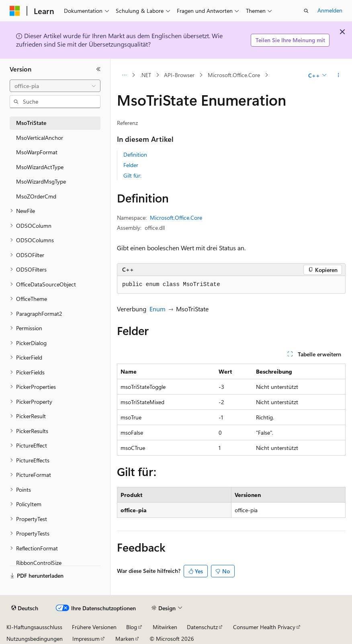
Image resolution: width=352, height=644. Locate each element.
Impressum (86, 639)
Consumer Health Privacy (264, 627)
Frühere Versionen (94, 627)
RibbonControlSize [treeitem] (39, 563)
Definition (135, 154)
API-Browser (179, 75)
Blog (132, 627)
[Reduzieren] (98, 69)
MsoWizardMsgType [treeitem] (41, 181)
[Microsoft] (15, 11)
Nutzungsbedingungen (35, 639)
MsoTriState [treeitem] (31, 123)
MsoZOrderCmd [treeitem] (36, 196)
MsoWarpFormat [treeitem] (37, 152)
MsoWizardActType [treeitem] (40, 167)
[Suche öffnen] (306, 11)
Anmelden (330, 10)
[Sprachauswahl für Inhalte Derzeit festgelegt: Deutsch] (25, 608)
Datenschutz (202, 627)
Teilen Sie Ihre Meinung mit (290, 40)
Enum (158, 309)
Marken (125, 639)
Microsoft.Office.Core (234, 75)
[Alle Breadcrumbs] (124, 75)
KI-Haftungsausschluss (34, 627)
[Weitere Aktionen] (339, 75)
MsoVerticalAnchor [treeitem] (40, 138)
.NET (146, 75)
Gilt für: (132, 175)
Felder (131, 165)
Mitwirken (165, 627)
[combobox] (55, 86)
